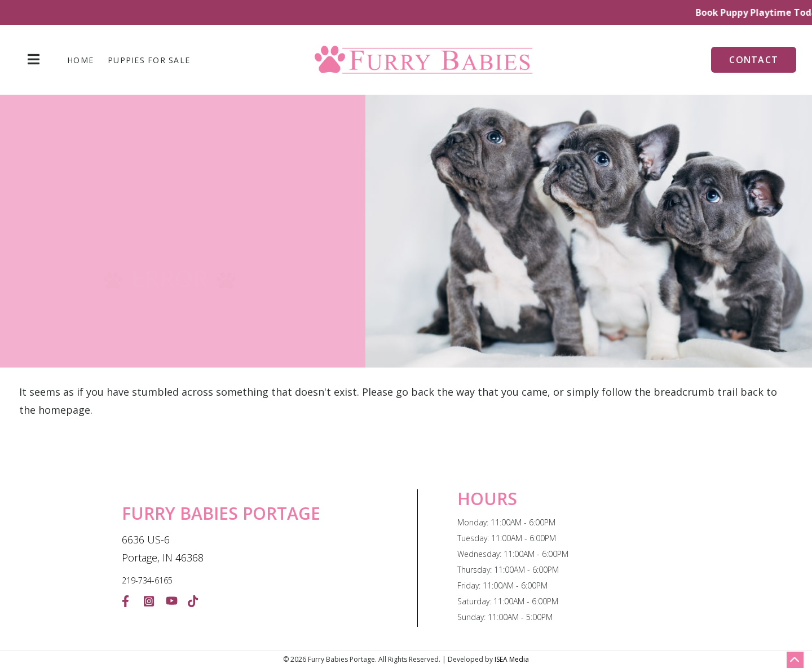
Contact (754, 60)
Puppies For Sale (149, 60)
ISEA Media (512, 659)
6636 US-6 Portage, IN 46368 (163, 548)
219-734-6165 (147, 580)
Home (80, 60)
